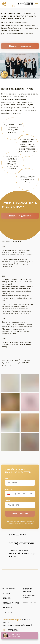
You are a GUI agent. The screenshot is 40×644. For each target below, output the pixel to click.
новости (7, 598)
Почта (7, 500)
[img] (16, 3)
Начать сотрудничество (20, 46)
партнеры (7, 608)
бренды (6, 593)
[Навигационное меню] (36, 4)
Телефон (8, 489)
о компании (9, 588)
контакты (7, 613)
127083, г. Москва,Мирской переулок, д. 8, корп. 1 (22, 554)
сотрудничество (11, 603)
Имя (7, 478)
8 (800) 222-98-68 (25, 4)
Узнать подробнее (20, 514)
